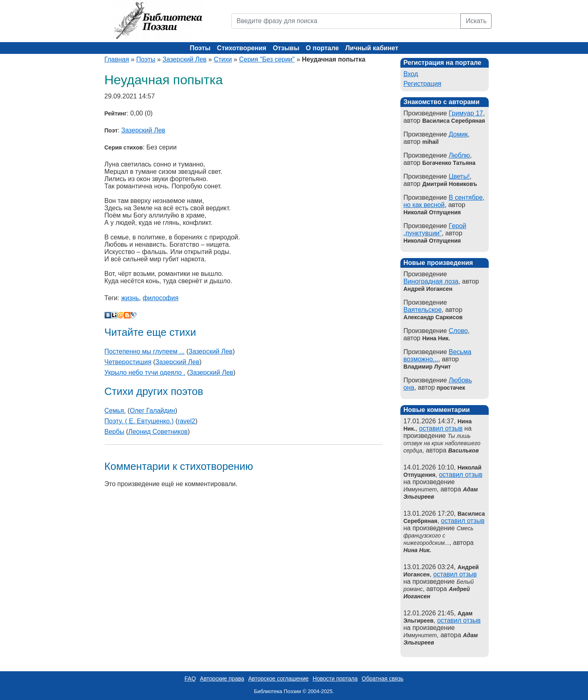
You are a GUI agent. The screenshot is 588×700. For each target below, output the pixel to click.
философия (160, 298)
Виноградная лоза (431, 281)
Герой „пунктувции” (435, 229)
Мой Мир (121, 315)
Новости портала (335, 679)
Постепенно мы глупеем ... (145, 351)
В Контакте (108, 315)
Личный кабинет (372, 48)
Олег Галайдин (152, 411)
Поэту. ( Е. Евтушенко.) (139, 421)
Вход (411, 74)
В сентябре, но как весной (444, 201)
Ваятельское (423, 310)
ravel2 (186, 421)
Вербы (114, 432)
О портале (322, 48)
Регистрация (423, 84)
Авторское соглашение (278, 679)
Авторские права (222, 679)
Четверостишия (128, 362)
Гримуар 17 (466, 113)
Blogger (127, 315)
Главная (117, 59)
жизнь (130, 298)
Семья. (115, 411)
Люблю (459, 155)
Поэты (200, 48)
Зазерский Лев (185, 59)
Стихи (223, 59)
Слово (458, 331)
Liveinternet (114, 315)
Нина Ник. (417, 550)
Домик (458, 134)
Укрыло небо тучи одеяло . (145, 372)
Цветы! (459, 176)
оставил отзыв (441, 428)
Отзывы (286, 48)
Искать (476, 21)
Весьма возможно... (438, 355)
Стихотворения (242, 48)
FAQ (190, 679)
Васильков (463, 450)
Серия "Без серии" (267, 59)
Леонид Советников (158, 432)
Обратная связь (383, 679)
